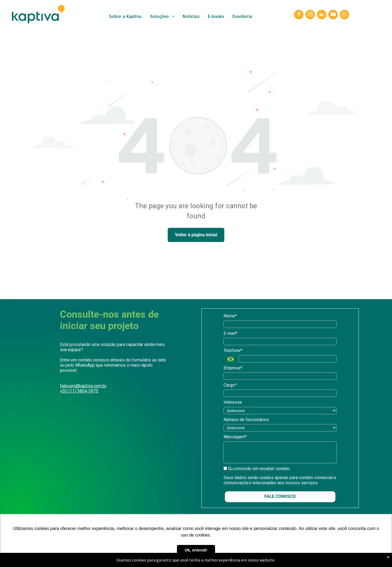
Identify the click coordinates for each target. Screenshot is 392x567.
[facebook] (299, 15)
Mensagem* (235, 437)
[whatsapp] (344, 15)
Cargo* (230, 385)
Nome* (230, 316)
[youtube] (333, 15)
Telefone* (233, 350)
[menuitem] (125, 16)
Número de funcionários (246, 420)
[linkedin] (322, 15)
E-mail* (230, 333)
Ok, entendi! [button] (196, 550)
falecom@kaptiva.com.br (83, 386)
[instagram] (310, 15)
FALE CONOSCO (280, 496)
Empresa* (233, 368)
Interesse (233, 402)
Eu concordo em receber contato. (257, 469)
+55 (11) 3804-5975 (79, 391)
